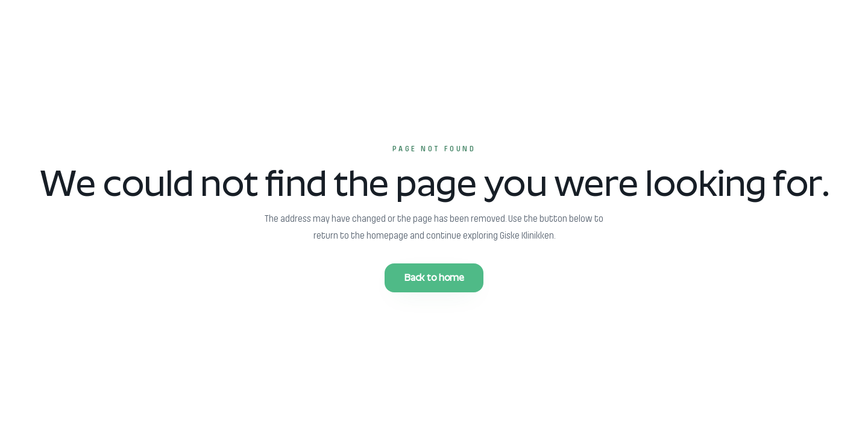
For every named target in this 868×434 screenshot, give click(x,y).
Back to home (434, 278)
